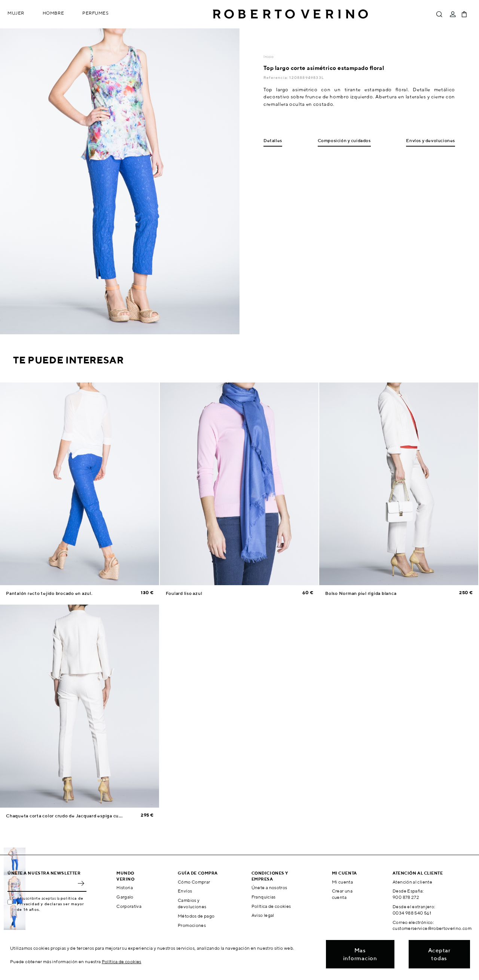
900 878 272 (406, 897)
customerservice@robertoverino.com (432, 928)
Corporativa (129, 906)
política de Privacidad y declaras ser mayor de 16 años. (51, 904)
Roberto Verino (290, 14)
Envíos (185, 891)
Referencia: (276, 77)
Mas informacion (360, 954)
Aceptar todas (439, 954)
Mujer (16, 13)
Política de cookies (271, 906)
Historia (125, 887)
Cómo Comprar (194, 882)
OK (81, 884)
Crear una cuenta (342, 894)
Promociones (192, 925)
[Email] (41, 884)
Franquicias (264, 897)
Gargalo (125, 897)
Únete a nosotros (269, 887)
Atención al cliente (412, 882)
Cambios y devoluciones (192, 903)
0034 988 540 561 (412, 913)
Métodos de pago (196, 916)
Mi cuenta (342, 882)
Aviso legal (263, 915)
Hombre (53, 13)
